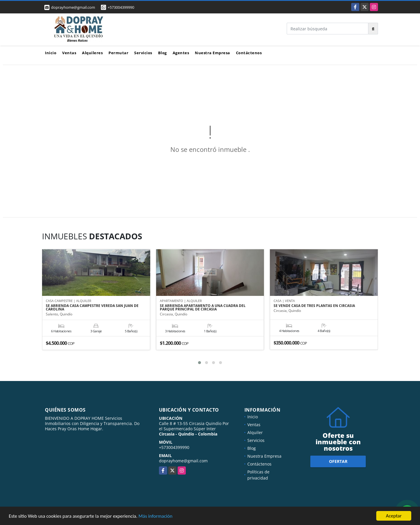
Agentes (181, 53)
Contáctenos (249, 53)
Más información (155, 517)
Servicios (143, 53)
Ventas (69, 53)
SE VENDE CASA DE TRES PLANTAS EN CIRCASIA (314, 306)
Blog (162, 53)
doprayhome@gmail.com (183, 461)
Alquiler (255, 432)
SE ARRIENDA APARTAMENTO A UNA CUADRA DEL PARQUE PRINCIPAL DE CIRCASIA (203, 308)
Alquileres (92, 53)
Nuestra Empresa (212, 53)
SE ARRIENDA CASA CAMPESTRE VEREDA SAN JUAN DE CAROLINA (92, 308)
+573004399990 (121, 7)
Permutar (118, 53)
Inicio (51, 53)
